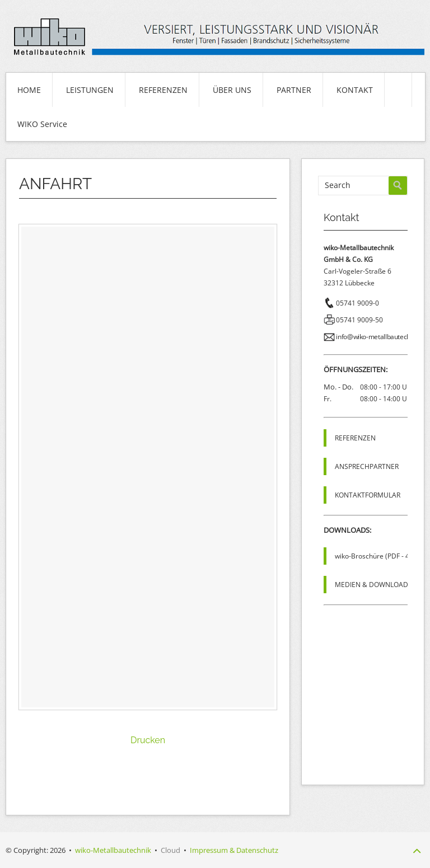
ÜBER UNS (232, 90)
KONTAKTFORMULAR (368, 495)
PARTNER (294, 90)
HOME (29, 90)
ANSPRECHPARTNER (367, 466)
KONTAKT (355, 90)
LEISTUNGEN (90, 90)
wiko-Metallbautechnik (113, 850)
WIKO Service (42, 124)
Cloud (170, 850)
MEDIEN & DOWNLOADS (373, 585)
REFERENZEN (163, 90)
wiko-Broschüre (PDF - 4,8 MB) (382, 556)
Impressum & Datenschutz (234, 850)
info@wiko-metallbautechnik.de (382, 337)
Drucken (148, 740)
